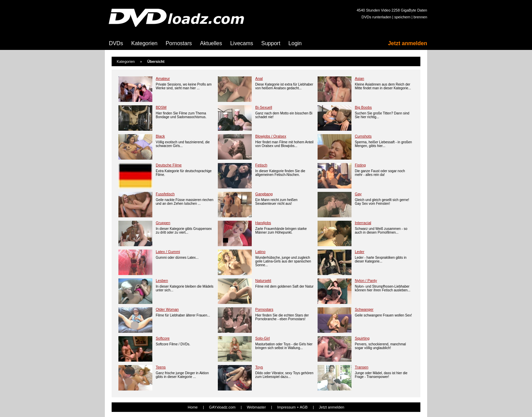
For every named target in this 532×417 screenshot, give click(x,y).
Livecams (242, 43)
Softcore (163, 338)
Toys (259, 367)
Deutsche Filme (169, 165)
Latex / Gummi (168, 252)
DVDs (116, 43)
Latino (260, 252)
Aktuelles (211, 43)
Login (295, 43)
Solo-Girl (262, 338)
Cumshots (363, 136)
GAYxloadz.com (222, 407)
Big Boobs (363, 107)
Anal (259, 78)
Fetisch (261, 165)
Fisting (360, 165)
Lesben (162, 280)
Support (271, 43)
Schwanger (364, 309)
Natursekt (263, 280)
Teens (161, 367)
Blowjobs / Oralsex (271, 136)
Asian (360, 78)
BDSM (161, 107)
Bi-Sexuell (264, 107)
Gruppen (163, 223)
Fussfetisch (165, 194)
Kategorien (144, 43)
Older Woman (167, 309)
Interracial (363, 223)
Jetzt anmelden (407, 43)
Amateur (163, 78)
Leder (360, 252)
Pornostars (179, 43)
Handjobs (263, 223)
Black (160, 136)
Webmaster (256, 407)
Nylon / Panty (366, 280)
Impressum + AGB (292, 407)
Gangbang (264, 194)
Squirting (362, 338)
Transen (362, 367)
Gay (358, 194)
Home (193, 407)
